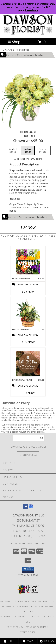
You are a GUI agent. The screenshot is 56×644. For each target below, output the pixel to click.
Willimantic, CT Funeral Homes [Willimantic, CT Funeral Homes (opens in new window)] (18, 601)
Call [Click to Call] (9, 641)
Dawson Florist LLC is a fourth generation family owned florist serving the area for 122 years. (28, 7)
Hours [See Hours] (47, 641)
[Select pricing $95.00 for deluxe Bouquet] (28, 151)
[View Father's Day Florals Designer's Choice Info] (28, 262)
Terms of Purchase (37, 627)
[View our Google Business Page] (31, 508)
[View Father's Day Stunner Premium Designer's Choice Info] (28, 363)
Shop (14, 42)
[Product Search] (29, 438)
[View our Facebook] (25, 508)
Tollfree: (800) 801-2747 (28, 536)
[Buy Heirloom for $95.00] (28, 228)
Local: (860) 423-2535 (28, 531)
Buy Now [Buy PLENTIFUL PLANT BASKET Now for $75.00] (28, 342)
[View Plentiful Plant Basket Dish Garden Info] (28, 313)
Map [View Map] (28, 641)
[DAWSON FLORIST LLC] (28, 34)
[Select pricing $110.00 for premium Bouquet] (43, 151)
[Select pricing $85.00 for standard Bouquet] (13, 151)
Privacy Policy (15, 627)
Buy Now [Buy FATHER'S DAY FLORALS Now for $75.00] (28, 292)
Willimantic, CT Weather (14, 617)
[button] (28, 570)
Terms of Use (28, 632)
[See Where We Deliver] (28, 455)
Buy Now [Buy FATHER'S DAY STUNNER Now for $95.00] (28, 393)
